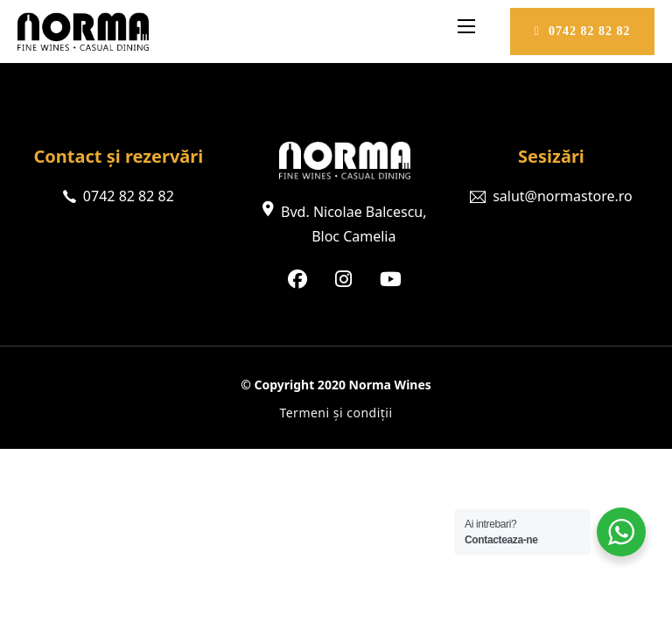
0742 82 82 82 (583, 31)
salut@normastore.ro (563, 196)
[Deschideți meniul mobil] (466, 26)
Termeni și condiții (336, 413)
